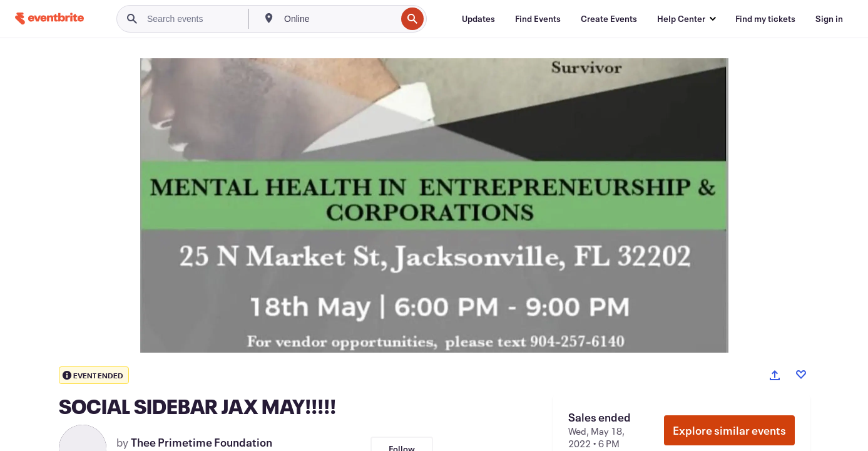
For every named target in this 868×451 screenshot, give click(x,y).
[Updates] (478, 19)
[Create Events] (609, 19)
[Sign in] (829, 19)
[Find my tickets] (765, 19)
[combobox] (339, 19)
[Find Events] (538, 19)
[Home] (49, 18)
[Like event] (801, 375)
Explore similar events (729, 430)
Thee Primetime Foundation (202, 442)
